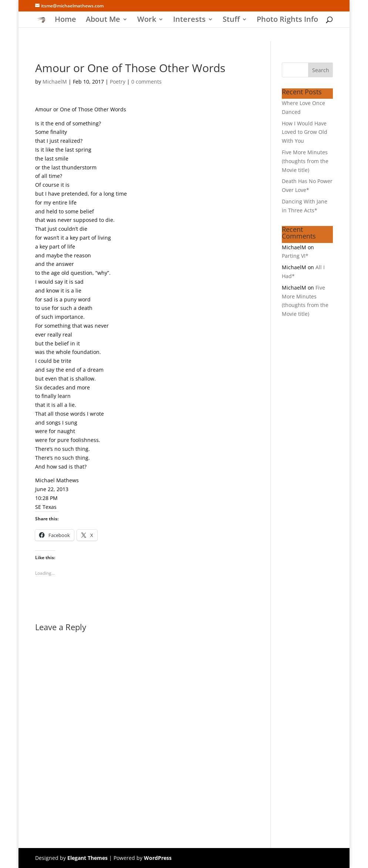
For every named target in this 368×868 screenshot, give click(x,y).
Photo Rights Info (287, 20)
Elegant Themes (87, 858)
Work (147, 20)
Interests (189, 20)
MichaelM (55, 82)
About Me (103, 20)
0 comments (146, 82)
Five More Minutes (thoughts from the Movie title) (305, 161)
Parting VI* (295, 256)
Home (65, 20)
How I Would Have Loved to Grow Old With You (305, 132)
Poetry (118, 82)
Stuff (231, 20)
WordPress (158, 858)
